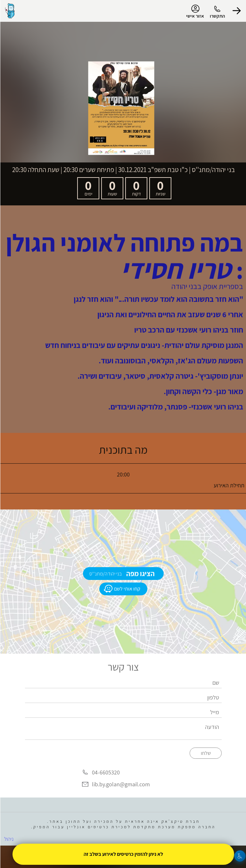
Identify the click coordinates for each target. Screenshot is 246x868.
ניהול (8, 839)
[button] (236, 11)
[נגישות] (240, 856)
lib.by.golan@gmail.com (121, 785)
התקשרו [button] (217, 16)
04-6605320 (106, 772)
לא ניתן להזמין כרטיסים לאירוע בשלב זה (123, 854)
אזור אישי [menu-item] (195, 12)
